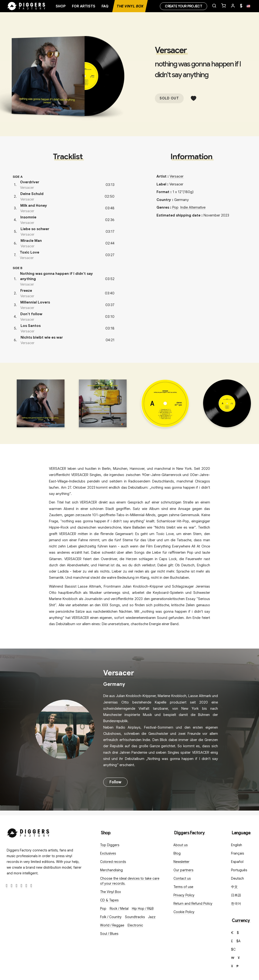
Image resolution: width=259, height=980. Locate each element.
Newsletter (181, 862)
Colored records (113, 862)
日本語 (236, 895)
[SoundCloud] (26, 886)
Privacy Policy (184, 895)
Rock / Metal (119, 909)
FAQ (105, 6)
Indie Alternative (193, 207)
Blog (177, 853)
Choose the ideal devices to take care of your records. (130, 881)
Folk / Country (111, 917)
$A (238, 941)
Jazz (152, 917)
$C (233, 949)
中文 (234, 887)
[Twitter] (12, 886)
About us (181, 845)
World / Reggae (112, 925)
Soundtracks (135, 917)
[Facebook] (7, 886)
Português (239, 870)
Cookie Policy (184, 912)
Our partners (183, 870)
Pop (175, 207)
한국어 (236, 904)
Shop (61, 6)
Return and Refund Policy (193, 904)
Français (237, 853)
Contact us (182, 878)
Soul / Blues (109, 934)
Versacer (171, 50)
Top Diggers (110, 845)
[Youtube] (22, 886)
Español (237, 862)
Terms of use (183, 887)
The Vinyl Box (130, 6)
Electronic (135, 925)
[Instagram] (17, 886)
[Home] (26, 6)
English (237, 845)
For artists (84, 6)
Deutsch (237, 878)
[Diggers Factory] (28, 832)
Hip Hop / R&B (143, 909)
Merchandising (111, 870)
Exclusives (108, 853)
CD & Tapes (109, 900)
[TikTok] (31, 886)
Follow (115, 782)
